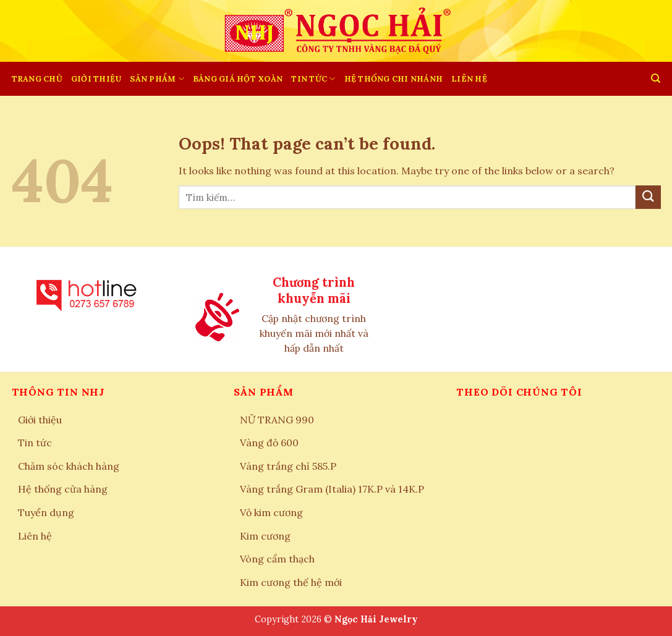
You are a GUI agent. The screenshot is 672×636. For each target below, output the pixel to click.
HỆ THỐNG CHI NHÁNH (394, 79)
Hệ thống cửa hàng (63, 489)
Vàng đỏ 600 (269, 443)
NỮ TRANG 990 (277, 420)
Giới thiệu (96, 79)
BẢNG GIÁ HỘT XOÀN (238, 79)
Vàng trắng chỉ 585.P (288, 466)
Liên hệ (35, 536)
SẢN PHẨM (157, 79)
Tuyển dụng (46, 512)
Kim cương (265, 536)
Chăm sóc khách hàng (69, 466)
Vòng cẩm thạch (277, 559)
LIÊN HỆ (469, 79)
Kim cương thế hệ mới (291, 582)
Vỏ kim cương (271, 512)
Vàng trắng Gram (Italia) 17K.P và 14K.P (332, 489)
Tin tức (313, 79)
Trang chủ (37, 79)
